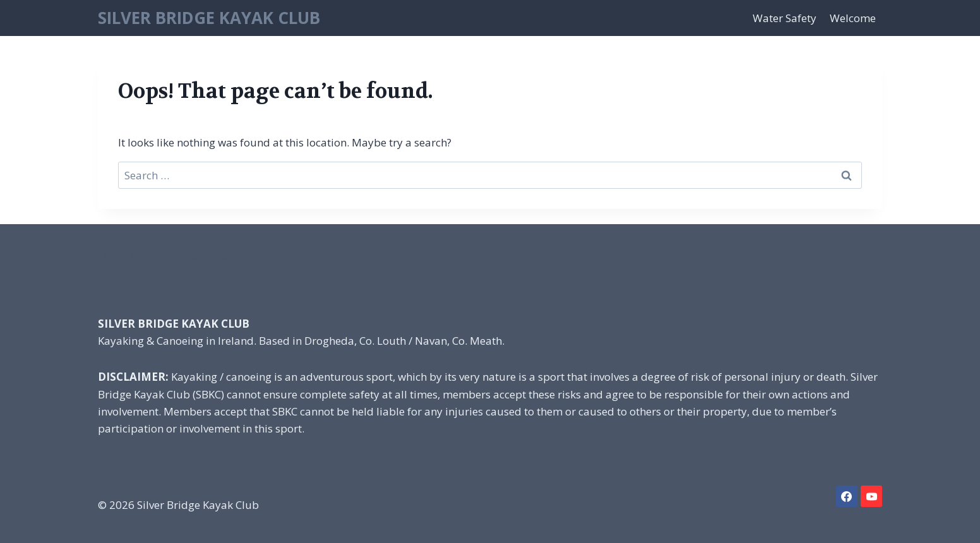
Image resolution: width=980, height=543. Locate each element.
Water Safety (785, 18)
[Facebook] (847, 496)
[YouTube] (871, 496)
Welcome (853, 18)
